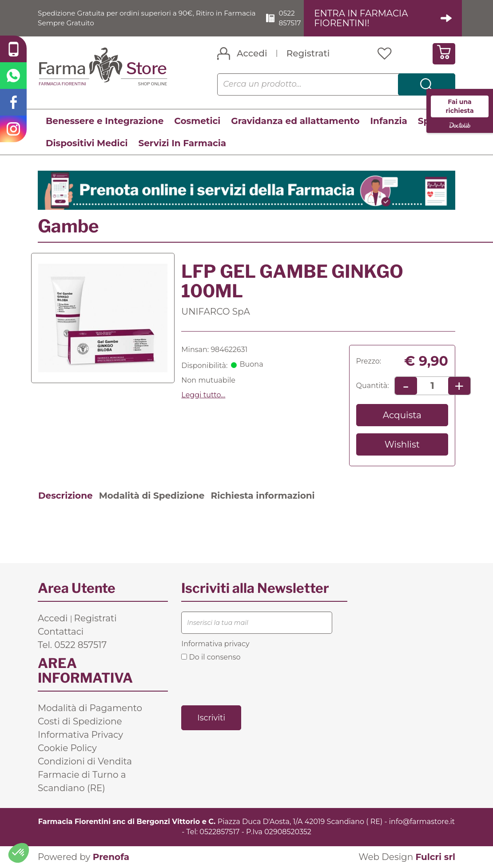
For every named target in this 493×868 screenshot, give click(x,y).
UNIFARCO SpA (216, 312)
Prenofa (111, 857)
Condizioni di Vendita (85, 762)
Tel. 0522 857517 (72, 645)
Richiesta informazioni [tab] (262, 496)
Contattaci (61, 632)
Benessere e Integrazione (105, 121)
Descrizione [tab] (66, 496)
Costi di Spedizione (80, 722)
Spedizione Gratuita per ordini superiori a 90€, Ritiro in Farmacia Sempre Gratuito (134, 18)
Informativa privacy (215, 644)
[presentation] (249, 683)
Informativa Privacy (80, 735)
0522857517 (219, 832)
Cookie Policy (67, 748)
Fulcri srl (435, 857)
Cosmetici (197, 121)
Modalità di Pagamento (90, 708)
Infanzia (389, 121)
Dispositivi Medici (87, 143)
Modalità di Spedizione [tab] (152, 496)
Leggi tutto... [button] (203, 395)
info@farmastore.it (422, 822)
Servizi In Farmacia (182, 143)
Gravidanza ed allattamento (295, 121)
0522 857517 (294, 18)
